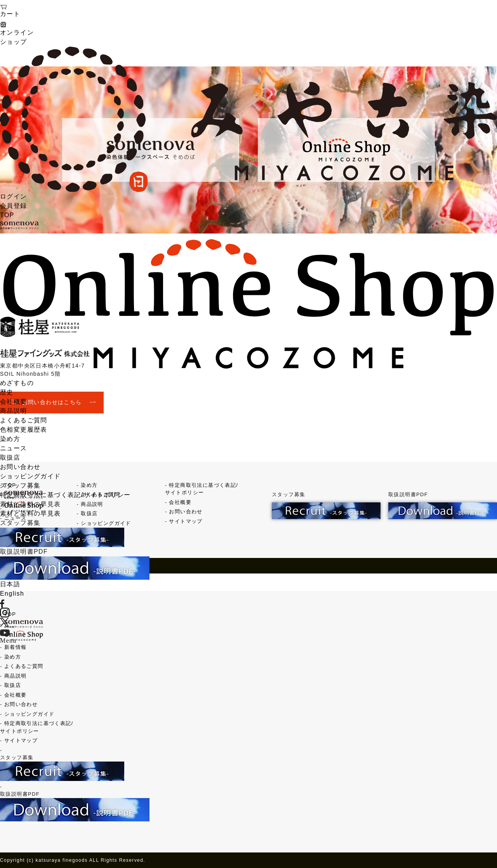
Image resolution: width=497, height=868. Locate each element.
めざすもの (17, 383)
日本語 (10, 584)
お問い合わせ (20, 467)
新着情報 (16, 647)
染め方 (10, 439)
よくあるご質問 (24, 420)
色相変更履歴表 (24, 430)
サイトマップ (21, 740)
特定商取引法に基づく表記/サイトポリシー (65, 495)
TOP (7, 215)
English (12, 593)
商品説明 (14, 411)
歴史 (7, 392)
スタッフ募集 (20, 485)
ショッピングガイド (30, 476)
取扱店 (10, 458)
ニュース (14, 448)
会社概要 (14, 402)
